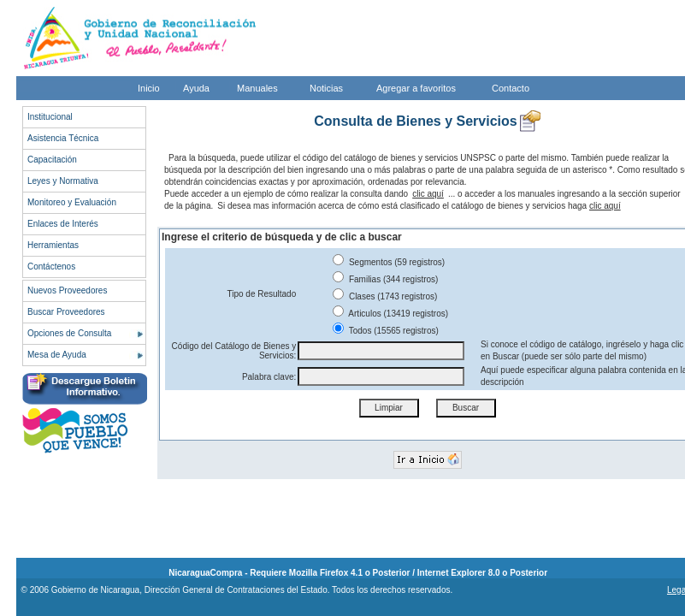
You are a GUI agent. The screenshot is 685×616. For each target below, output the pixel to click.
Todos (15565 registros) (386, 331)
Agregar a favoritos (416, 88)
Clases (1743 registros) (385, 296)
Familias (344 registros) (385, 279)
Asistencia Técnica (63, 138)
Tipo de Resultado (261, 294)
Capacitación (52, 160)
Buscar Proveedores (66, 312)
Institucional (50, 117)
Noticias (326, 88)
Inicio (149, 88)
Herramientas (53, 245)
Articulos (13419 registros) (390, 314)
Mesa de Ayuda (57, 355)
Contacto (511, 88)
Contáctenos (51, 267)
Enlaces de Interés (63, 224)
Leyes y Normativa (63, 181)
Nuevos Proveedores (67, 290)
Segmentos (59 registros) (389, 262)
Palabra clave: (269, 377)
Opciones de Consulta (69, 333)
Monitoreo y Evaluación (72, 202)
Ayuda (196, 88)
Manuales (257, 88)
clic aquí (428, 194)
